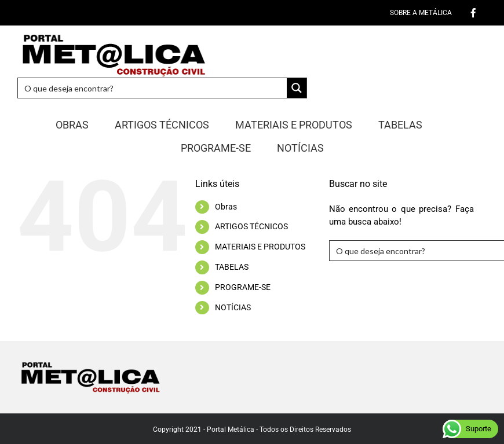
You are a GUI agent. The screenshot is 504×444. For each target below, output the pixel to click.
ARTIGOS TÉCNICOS (251, 226)
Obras (226, 207)
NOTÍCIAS (233, 307)
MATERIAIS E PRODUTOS (260, 247)
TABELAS (232, 267)
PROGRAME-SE (243, 287)
